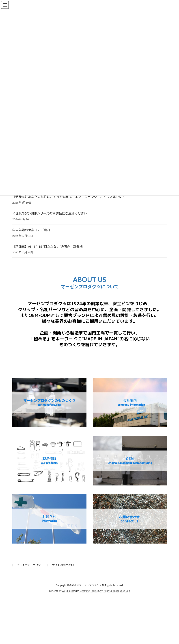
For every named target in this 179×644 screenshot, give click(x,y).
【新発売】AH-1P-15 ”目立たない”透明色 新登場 (47, 247)
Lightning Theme (89, 591)
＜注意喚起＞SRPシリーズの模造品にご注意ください (50, 213)
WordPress (68, 591)
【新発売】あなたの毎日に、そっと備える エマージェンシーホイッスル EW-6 (68, 197)
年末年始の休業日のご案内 (31, 230)
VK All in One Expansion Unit (115, 591)
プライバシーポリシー (30, 565)
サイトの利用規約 (63, 565)
